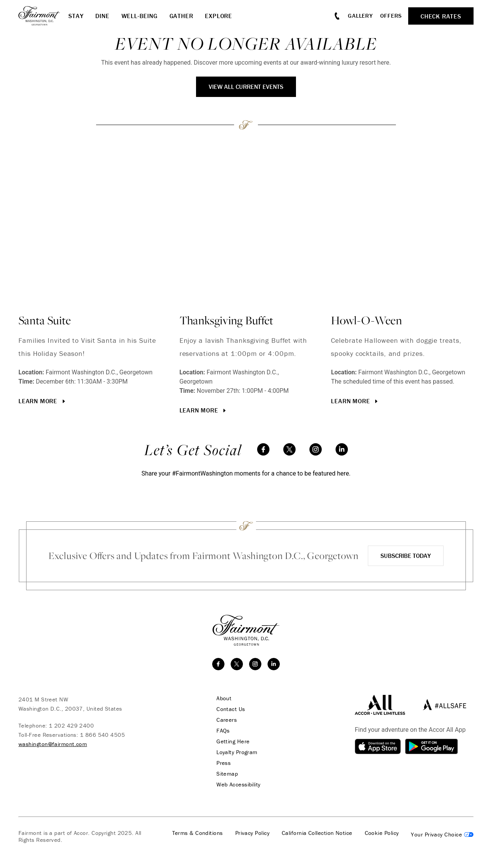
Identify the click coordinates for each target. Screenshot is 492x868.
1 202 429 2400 (71, 725)
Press (224, 763)
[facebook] (263, 449)
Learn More (43, 401)
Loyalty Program (237, 752)
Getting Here (233, 741)
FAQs (223, 731)
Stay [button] (76, 16)
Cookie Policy (382, 833)
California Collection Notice (317, 833)
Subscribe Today (406, 556)
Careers (227, 720)
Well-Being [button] (140, 16)
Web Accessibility (239, 785)
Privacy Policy (252, 833)
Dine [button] (102, 16)
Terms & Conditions (198, 833)
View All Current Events (246, 87)
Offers (391, 16)
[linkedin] (342, 449)
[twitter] (289, 449)
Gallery (360, 16)
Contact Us (231, 709)
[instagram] (316, 449)
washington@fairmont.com (53, 744)
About (224, 698)
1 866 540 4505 (102, 735)
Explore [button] (219, 16)
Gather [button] (181, 16)
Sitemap (227, 774)
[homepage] (43, 16)
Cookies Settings (442, 835)
